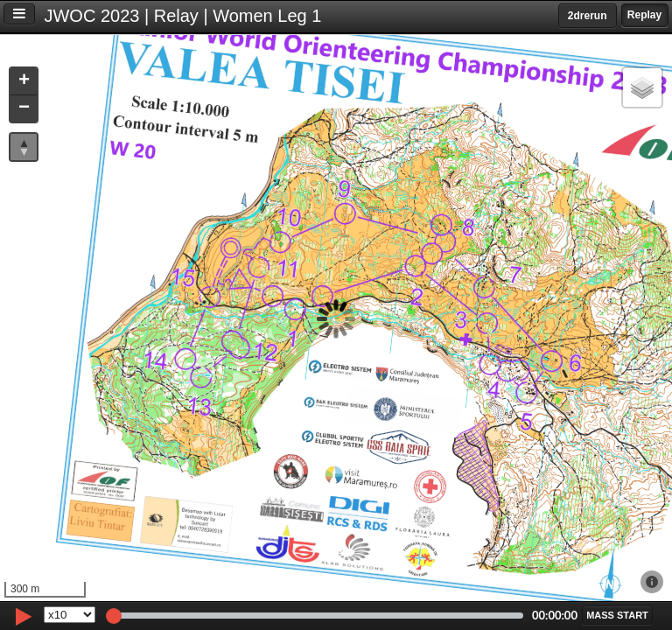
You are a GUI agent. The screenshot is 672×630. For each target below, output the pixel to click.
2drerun (588, 16)
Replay (644, 15)
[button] (24, 82)
